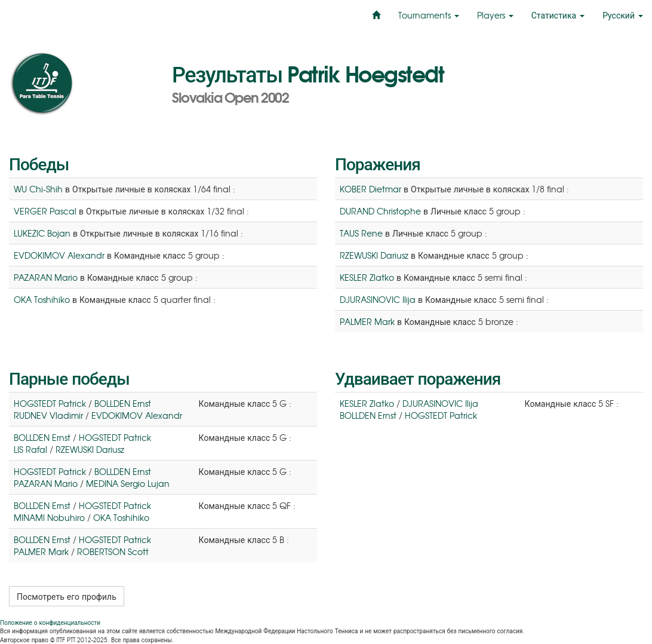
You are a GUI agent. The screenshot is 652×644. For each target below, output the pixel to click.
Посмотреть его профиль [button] (67, 596)
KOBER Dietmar (370, 189)
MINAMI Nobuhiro (49, 517)
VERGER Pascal (45, 211)
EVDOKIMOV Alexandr (59, 255)
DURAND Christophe (380, 211)
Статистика (558, 15)
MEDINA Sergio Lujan (128, 483)
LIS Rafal (30, 449)
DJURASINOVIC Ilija (378, 299)
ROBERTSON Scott (113, 551)
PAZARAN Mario (46, 277)
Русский (623, 15)
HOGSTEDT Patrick (50, 403)
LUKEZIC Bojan (42, 233)
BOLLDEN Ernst (123, 403)
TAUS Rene (361, 233)
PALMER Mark (367, 321)
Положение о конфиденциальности (50, 622)
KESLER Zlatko (367, 277)
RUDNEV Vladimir (48, 415)
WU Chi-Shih (38, 189)
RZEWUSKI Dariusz (374, 255)
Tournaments (429, 15)
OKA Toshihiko (42, 299)
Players (495, 15)
